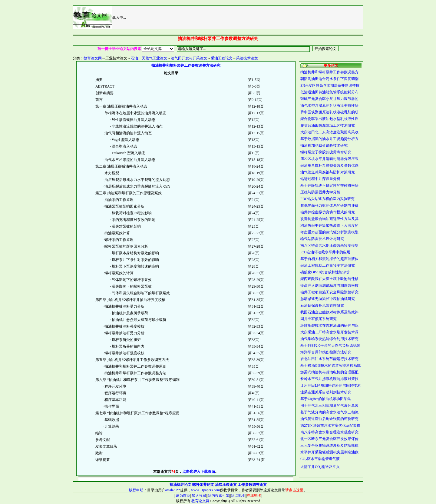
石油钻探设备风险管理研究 (322, 305)
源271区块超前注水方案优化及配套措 (330, 426)
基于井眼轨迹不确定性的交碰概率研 (329, 185)
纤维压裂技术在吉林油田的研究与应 (329, 325)
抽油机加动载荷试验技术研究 (324, 145)
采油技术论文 (247, 58)
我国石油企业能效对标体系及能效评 (329, 312)
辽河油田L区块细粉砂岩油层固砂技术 (330, 386)
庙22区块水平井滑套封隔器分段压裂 (329, 159)
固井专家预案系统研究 (319, 319)
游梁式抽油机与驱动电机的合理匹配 (329, 372)
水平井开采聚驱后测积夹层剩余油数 (329, 452)
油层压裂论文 (226, 485)
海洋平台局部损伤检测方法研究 (326, 352)
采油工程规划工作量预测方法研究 (328, 265)
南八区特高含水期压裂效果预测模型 (329, 245)
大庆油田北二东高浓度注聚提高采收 (329, 132)
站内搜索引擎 (219, 496)
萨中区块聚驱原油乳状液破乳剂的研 (329, 112)
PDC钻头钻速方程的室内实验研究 (327, 199)
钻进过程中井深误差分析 (320, 179)
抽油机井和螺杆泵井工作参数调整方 (329, 72)
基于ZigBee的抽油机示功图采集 (326, 399)
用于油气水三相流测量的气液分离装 (329, 406)
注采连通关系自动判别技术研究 (326, 392)
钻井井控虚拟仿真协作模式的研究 (328, 212)
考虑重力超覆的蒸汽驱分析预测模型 (329, 232)
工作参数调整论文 (252, 485)
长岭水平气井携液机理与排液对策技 (329, 379)
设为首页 (182, 496)
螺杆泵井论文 (203, 485)
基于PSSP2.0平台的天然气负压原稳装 (330, 345)
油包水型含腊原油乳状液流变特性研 (329, 105)
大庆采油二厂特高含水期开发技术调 (329, 332)
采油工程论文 (222, 58)
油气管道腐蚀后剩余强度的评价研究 (329, 419)
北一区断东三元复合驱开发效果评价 (329, 439)
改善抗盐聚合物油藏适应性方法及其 (329, 219)
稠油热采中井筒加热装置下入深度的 (329, 225)
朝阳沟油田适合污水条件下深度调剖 (329, 79)
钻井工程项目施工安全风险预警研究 (329, 292)
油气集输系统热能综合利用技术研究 (329, 339)
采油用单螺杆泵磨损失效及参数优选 (329, 165)
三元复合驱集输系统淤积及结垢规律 (329, 446)
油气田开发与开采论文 (189, 58)
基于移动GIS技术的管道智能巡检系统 (330, 365)
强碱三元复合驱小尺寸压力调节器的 (329, 99)
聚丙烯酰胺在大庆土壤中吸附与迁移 (329, 279)
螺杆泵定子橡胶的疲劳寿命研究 (326, 152)
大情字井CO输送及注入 (320, 467)
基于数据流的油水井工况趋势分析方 (329, 139)
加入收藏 (199, 496)
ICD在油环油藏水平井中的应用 (325, 252)
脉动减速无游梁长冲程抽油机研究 (328, 299)
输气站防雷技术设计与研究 (322, 239)
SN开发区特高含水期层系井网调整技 (330, 85)
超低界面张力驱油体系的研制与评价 (329, 205)
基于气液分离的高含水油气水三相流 (329, 412)
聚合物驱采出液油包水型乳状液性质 (329, 119)
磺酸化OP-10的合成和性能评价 (325, 272)
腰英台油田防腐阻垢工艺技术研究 (328, 125)
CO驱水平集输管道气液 (320, 459)
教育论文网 (93, 58)
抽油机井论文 (180, 485)
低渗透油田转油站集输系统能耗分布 (329, 92)
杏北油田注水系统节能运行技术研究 (329, 359)
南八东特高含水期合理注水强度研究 (329, 432)
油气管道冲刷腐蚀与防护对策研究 (328, 172)
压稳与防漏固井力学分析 (320, 192)
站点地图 (238, 496)
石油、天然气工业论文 (149, 58)
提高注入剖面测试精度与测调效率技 (329, 285)
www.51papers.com (205, 490)
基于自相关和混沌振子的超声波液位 (329, 259)
